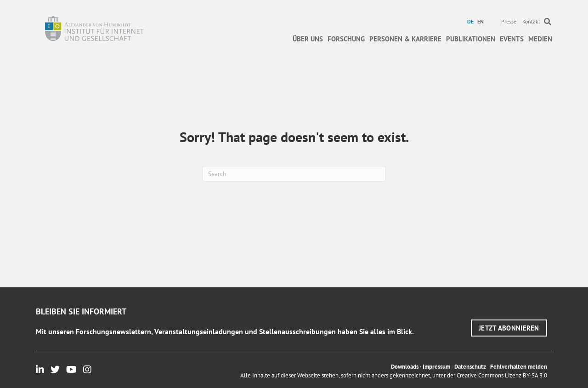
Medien (540, 39)
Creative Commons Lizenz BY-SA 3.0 (502, 375)
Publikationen (471, 39)
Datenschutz (470, 367)
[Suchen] (294, 174)
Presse (509, 21)
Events (512, 39)
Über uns (308, 39)
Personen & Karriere (405, 39)
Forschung (346, 39)
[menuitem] (472, 22)
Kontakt (531, 21)
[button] (509, 328)
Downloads (405, 367)
